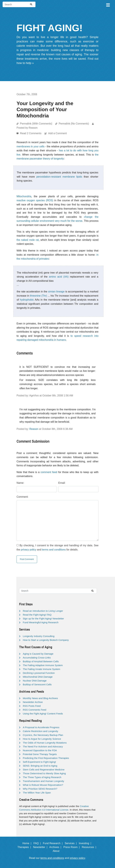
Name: (20, 483)
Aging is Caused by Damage (38, 654)
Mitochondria (24, 196)
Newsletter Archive (33, 702)
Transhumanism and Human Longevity (43, 781)
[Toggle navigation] (108, 4)
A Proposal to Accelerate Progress (41, 727)
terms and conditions (54, 550)
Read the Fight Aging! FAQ (37, 615)
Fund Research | (53, 843)
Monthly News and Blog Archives (40, 698)
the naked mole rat (28, 240)
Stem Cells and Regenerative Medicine (44, 770)
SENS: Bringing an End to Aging (40, 766)
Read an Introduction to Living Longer (43, 611)
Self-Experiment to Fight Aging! (39, 762)
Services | (71, 843)
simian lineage (56, 292)
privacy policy (29, 550)
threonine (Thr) (38, 296)
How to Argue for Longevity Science (42, 739)
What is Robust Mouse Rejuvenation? (43, 785)
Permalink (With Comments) (36, 124)
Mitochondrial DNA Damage (38, 677)
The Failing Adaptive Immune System (43, 665)
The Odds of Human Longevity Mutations (45, 743)
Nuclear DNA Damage (35, 681)
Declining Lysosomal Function (39, 673)
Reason (34, 429)
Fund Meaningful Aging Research (41, 622)
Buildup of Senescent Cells (37, 684)
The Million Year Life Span (37, 793)
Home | (28, 843)
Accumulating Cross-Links (37, 658)
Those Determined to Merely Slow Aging (44, 773)
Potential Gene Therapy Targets (40, 754)
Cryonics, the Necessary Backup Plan (43, 735)
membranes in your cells (31, 146)
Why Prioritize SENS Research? (40, 789)
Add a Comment (58, 133)
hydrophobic (27, 300)
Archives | (56, 847)
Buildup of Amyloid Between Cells (41, 661)
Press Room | (72, 847)
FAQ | (38, 843)
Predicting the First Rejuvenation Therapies (46, 758)
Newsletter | (41, 847)
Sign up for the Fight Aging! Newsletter (43, 619)
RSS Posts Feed (32, 706)
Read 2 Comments (31, 133)
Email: (62, 483)
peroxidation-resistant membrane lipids (59, 177)
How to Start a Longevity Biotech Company (46, 640)
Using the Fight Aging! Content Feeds (43, 714)
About (58, 851)
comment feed (49, 472)
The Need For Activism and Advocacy (43, 747)
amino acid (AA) (59, 277)
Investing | (86, 843)
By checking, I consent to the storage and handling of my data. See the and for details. (58, 547)
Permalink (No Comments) (74, 124)
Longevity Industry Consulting (39, 636)
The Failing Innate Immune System (42, 669)
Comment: (22, 497)
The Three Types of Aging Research (42, 777)
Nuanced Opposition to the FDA (40, 750)
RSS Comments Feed (35, 710)
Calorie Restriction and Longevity (40, 731)
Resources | (90, 847)
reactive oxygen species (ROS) (35, 200)
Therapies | (25, 847)
